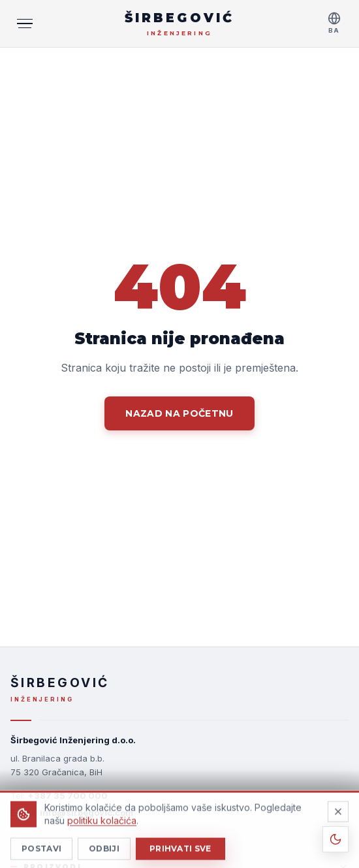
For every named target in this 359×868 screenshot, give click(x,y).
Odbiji (104, 856)
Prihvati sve (180, 856)
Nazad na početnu (179, 413)
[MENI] (25, 24)
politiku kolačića (102, 828)
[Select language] (334, 24)
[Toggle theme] (336, 839)
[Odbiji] (338, 819)
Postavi (41, 856)
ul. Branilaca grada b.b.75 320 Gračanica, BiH (57, 765)
